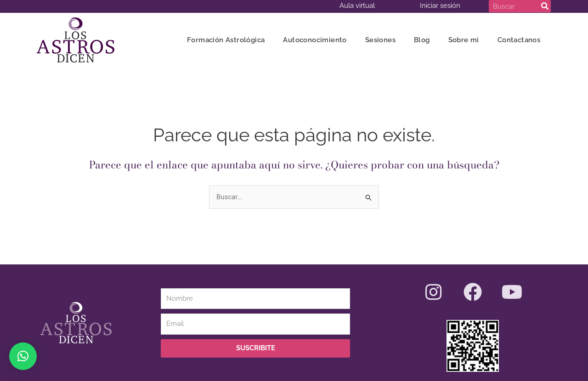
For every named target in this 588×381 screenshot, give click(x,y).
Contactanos (519, 40)
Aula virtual (357, 6)
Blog (422, 40)
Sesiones (380, 40)
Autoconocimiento (315, 40)
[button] (23, 356)
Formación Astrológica (226, 40)
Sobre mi (464, 40)
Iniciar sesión (440, 6)
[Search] (545, 6)
